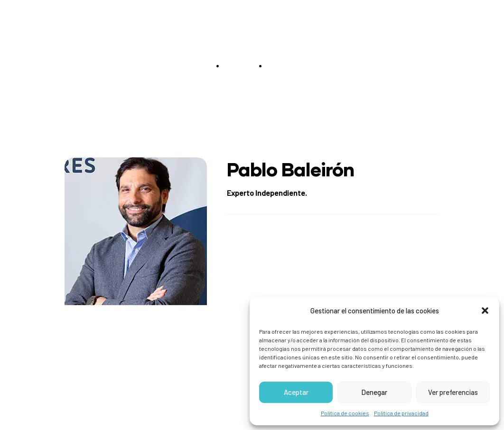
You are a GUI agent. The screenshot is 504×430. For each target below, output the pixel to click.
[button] (485, 311)
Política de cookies (345, 413)
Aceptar (296, 392)
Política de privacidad (401, 413)
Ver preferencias (453, 392)
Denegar (374, 392)
